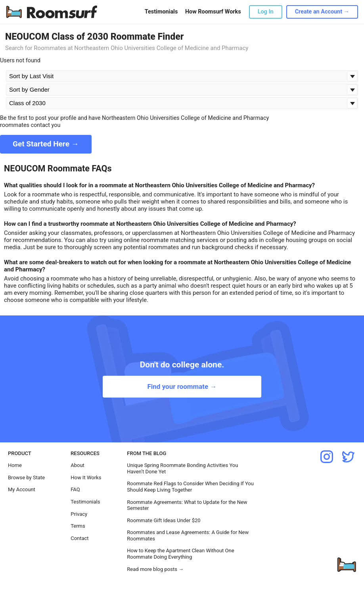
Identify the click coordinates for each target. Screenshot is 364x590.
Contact (80, 538)
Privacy (79, 514)
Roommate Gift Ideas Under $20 (164, 520)
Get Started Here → (46, 144)
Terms (78, 526)
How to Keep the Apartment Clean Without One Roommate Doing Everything (180, 554)
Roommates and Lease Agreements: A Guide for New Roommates (188, 535)
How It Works (86, 478)
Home (15, 465)
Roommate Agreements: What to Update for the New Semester (187, 505)
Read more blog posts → (155, 569)
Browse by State (26, 478)
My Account (22, 489)
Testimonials (161, 12)
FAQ (75, 489)
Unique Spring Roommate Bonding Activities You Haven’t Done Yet (182, 468)
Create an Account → (322, 12)
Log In (266, 12)
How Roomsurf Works (213, 12)
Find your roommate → (182, 386)
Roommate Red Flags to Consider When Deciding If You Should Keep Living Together (190, 487)
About (78, 465)
